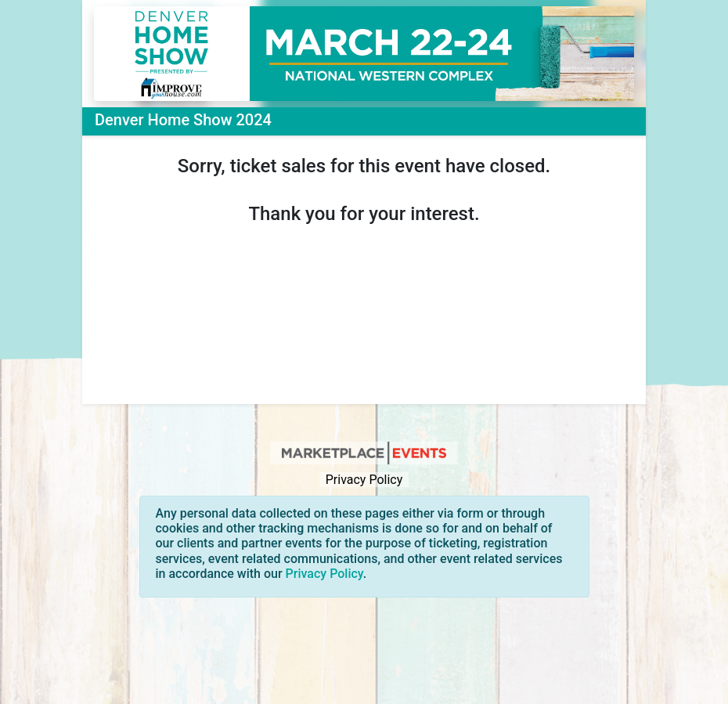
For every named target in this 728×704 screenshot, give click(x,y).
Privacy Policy (364, 480)
